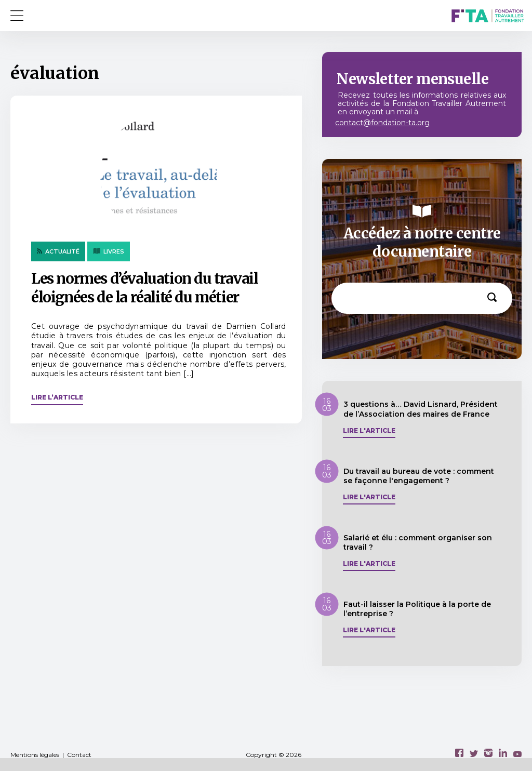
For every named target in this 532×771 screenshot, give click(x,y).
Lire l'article (369, 431)
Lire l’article (57, 397)
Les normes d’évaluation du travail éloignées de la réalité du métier (144, 288)
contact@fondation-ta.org (382, 123)
